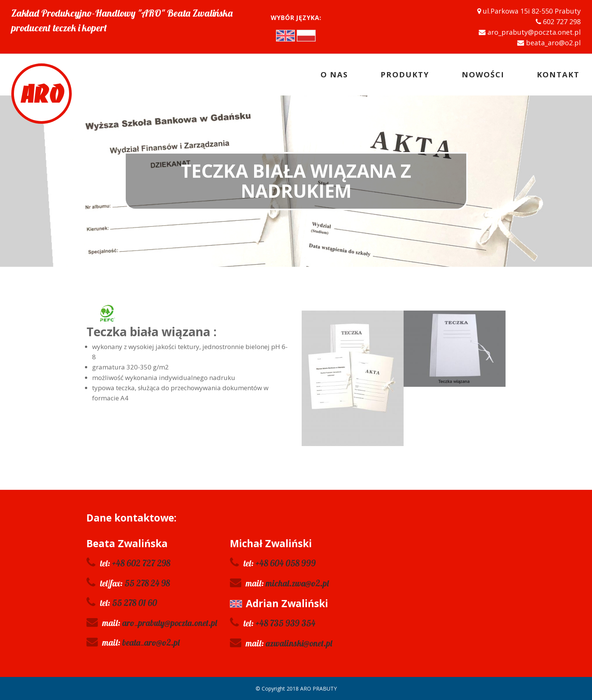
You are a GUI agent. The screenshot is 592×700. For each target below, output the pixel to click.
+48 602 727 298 (141, 563)
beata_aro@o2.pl (151, 642)
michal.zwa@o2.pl (297, 583)
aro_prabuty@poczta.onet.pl (170, 623)
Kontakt (558, 75)
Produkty (405, 75)
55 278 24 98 (147, 583)
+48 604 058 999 (286, 563)
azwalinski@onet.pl (299, 643)
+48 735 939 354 (285, 623)
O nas (334, 75)
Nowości (483, 75)
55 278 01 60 (135, 603)
